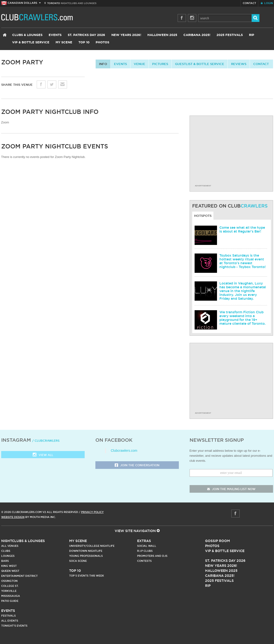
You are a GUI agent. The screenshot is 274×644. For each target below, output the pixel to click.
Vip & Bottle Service (225, 551)
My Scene (64, 43)
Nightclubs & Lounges (23, 541)
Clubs (6, 551)
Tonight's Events (14, 626)
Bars (5, 561)
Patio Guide (10, 601)
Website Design (13, 517)
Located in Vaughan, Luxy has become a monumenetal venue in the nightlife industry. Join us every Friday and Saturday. (243, 291)
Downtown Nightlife (86, 551)
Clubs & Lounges (27, 35)
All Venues (10, 546)
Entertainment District (19, 576)
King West (9, 566)
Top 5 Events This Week (87, 576)
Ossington (9, 581)
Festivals (8, 616)
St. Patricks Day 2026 (86, 35)
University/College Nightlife (92, 546)
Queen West (10, 571)
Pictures (160, 64)
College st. (10, 586)
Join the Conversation (137, 465)
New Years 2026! (126, 35)
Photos (102, 43)
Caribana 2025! (197, 35)
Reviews (239, 64)
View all (43, 455)
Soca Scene (78, 561)
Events (55, 35)
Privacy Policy (92, 512)
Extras (144, 541)
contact (261, 64)
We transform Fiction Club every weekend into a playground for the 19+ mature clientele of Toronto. (243, 318)
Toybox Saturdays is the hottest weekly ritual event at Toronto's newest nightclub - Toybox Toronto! (243, 261)
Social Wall (147, 546)
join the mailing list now (231, 489)
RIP (252, 35)
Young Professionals (86, 556)
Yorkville (9, 591)
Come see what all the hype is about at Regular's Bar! (242, 229)
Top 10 (84, 43)
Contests (144, 561)
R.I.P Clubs (145, 551)
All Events (10, 621)
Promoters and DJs (152, 556)
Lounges (8, 556)
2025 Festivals (230, 35)
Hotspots (203, 216)
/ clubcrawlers (46, 441)
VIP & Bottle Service (31, 43)
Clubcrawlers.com (124, 451)
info (103, 64)
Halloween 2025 (162, 35)
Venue (140, 64)
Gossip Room (217, 541)
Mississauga (11, 596)
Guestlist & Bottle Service (200, 64)
